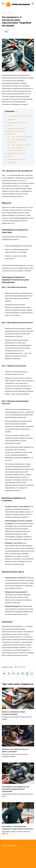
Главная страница (7, 13)
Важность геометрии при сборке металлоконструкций (14, 729)
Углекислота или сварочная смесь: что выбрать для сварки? (15, 767)
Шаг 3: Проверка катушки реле (21, 145)
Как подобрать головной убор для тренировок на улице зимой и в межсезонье (18, 844)
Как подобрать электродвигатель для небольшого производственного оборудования (16, 805)
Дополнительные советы (16, 159)
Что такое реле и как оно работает (19, 116)
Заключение (12, 162)
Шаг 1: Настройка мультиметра (21, 137)
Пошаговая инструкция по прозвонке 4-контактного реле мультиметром (15, 131)
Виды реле (11, 119)
